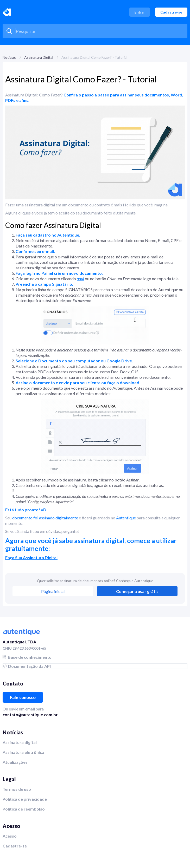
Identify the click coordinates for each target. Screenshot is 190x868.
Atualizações (15, 762)
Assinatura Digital (39, 57)
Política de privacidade (25, 799)
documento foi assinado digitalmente (45, 518)
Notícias (9, 57)
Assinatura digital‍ (20, 742)
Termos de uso (17, 789)
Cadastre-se (171, 12)
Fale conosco (23, 697)
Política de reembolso (24, 809)
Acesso (10, 836)
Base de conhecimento (30, 657)
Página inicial (53, 591)
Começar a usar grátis (137, 591)
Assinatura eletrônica (23, 752)
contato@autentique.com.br (30, 714)
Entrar (140, 12)
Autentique (126, 518)
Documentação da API (29, 666)
